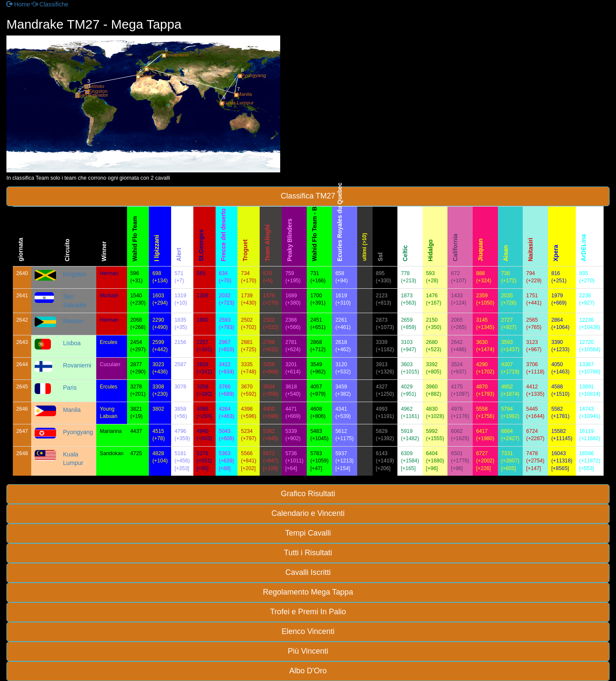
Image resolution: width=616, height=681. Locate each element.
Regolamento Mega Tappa (308, 592)
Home (18, 4)
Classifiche (50, 4)
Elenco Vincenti (308, 631)
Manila (72, 410)
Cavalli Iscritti (308, 572)
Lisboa (72, 343)
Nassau (73, 321)
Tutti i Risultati (308, 553)
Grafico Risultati (308, 494)
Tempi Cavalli (308, 533)
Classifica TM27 (308, 196)
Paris (70, 388)
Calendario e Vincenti (308, 513)
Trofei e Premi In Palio (308, 612)
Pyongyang (78, 432)
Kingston (74, 274)
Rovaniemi (77, 365)
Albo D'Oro (308, 671)
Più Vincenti (308, 651)
